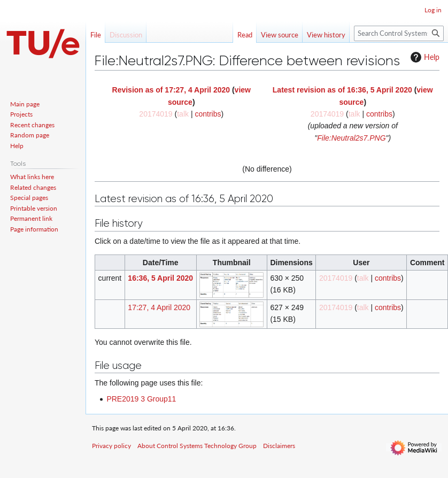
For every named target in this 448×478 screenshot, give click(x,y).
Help (424, 57)
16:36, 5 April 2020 (160, 278)
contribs (208, 114)
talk (183, 114)
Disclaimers (279, 446)
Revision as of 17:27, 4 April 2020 (171, 90)
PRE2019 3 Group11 (141, 399)
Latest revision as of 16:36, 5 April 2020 (342, 90)
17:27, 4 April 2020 (159, 307)
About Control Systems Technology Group (197, 446)
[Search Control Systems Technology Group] (399, 33)
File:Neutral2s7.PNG (351, 138)
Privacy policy (111, 446)
